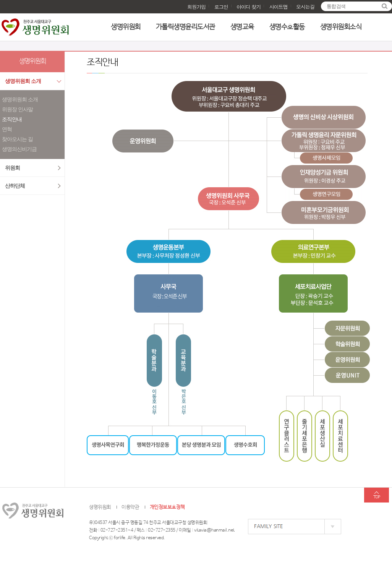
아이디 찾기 (249, 7)
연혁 (7, 129)
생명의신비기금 (19, 149)
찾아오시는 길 (17, 139)
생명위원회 (126, 27)
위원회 (12, 168)
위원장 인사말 (17, 109)
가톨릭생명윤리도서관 (185, 27)
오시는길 (305, 7)
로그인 (221, 7)
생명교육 (242, 27)
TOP (377, 497)
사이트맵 (279, 7)
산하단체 (15, 186)
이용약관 (130, 507)
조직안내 (12, 119)
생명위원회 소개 (23, 81)
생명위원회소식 (341, 27)
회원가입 (196, 7)
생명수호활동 (287, 27)
